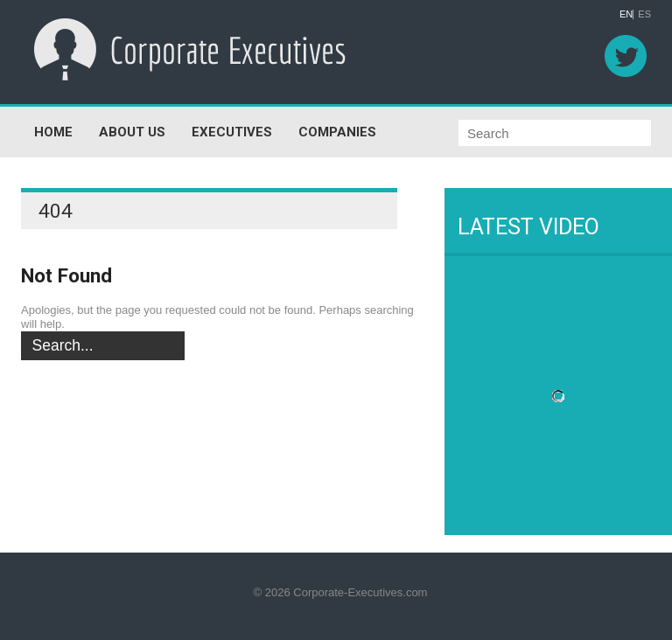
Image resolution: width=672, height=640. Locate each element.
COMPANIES (337, 132)
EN (626, 14)
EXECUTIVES (232, 132)
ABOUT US (132, 132)
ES (644, 14)
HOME (53, 132)
